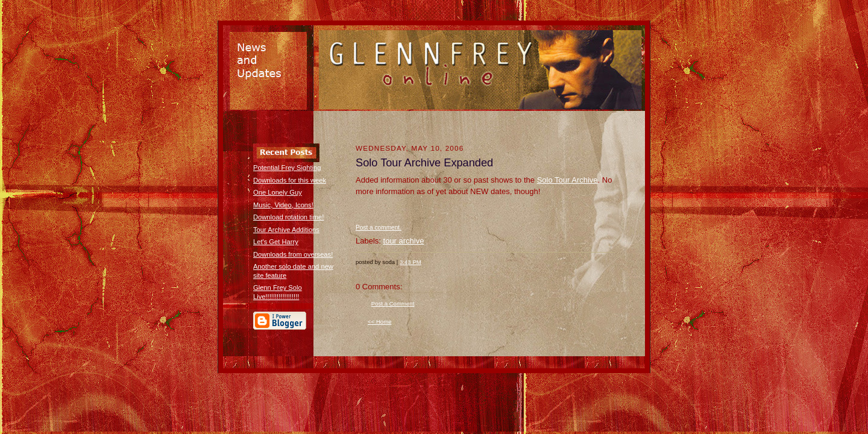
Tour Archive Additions (286, 230)
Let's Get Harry (276, 242)
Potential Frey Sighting (287, 168)
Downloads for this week (290, 180)
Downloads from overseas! (293, 254)
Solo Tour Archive (568, 180)
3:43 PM (410, 262)
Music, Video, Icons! (283, 205)
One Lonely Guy (278, 192)
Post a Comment (393, 303)
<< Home (380, 322)
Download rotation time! (288, 217)
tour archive (404, 241)
